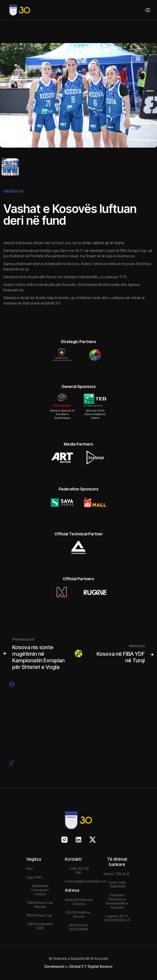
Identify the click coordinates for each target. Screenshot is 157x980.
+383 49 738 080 (79, 871)
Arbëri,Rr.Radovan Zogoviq (79, 902)
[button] (147, 10)
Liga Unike (34, 877)
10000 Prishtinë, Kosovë (78, 914)
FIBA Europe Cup (39, 915)
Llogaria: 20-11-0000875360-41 (117, 918)
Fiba (30, 869)
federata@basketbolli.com (86, 881)
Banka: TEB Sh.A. (117, 874)
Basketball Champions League (40, 890)
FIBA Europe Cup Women (40, 905)
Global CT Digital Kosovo (91, 966)
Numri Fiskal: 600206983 (78, 927)
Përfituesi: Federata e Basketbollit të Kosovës (117, 901)
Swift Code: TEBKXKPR (117, 884)
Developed (54, 966)
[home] (15, 10)
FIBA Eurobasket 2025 (40, 926)
